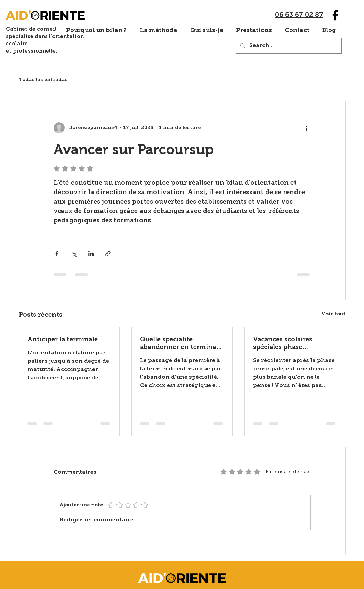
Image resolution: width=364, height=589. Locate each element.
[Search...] (288, 46)
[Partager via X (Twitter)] (74, 254)
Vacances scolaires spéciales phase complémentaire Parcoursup (283, 343)
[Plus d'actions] (307, 128)
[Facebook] (335, 15)
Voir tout (333, 314)
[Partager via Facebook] (57, 254)
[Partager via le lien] (108, 254)
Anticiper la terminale (63, 339)
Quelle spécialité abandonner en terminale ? (181, 343)
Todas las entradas (43, 80)
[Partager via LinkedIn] (91, 254)
